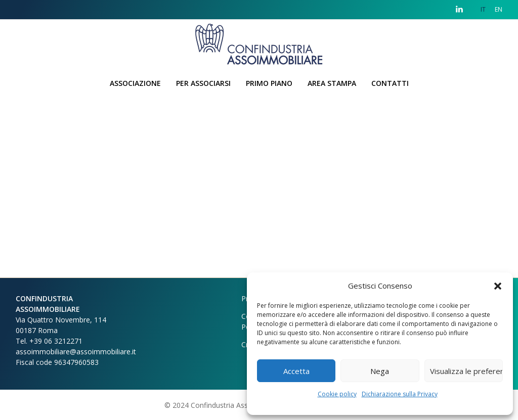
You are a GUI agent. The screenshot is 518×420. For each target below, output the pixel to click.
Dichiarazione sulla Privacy (400, 394)
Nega (380, 371)
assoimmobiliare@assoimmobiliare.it (76, 352)
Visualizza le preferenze (466, 371)
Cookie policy (337, 394)
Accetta (296, 371)
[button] (498, 286)
